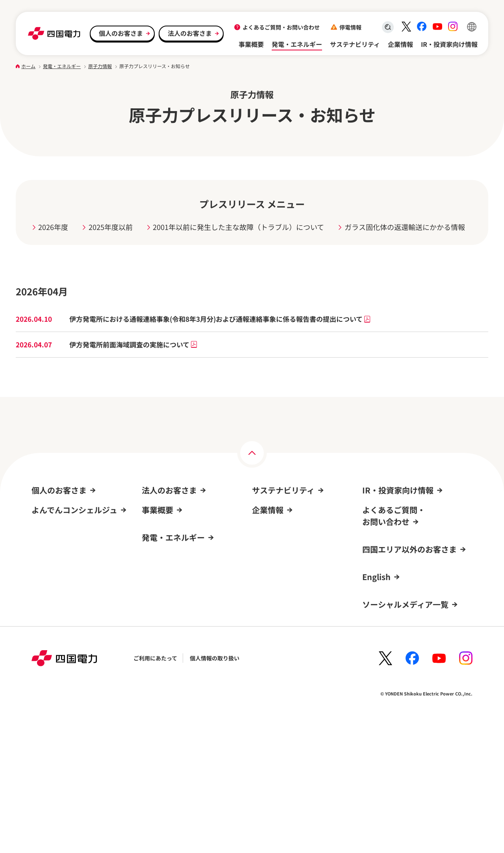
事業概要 (251, 44)
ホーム (28, 66)
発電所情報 (156, 672)
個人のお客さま (121, 33)
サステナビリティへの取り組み (290, 509)
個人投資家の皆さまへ (390, 600)
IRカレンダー (379, 569)
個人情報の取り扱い (215, 788)
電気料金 (43, 524)
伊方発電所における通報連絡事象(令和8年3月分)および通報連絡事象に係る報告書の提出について (220, 319)
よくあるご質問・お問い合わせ (281, 27)
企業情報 (400, 44)
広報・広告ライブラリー (282, 675)
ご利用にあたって (155, 788)
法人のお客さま (190, 33)
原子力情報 (100, 66)
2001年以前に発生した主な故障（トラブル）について (238, 227)
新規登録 (43, 690)
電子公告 (263, 690)
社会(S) (261, 539)
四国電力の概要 (271, 614)
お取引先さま (158, 569)
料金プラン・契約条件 (169, 509)
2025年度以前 (111, 227)
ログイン (45, 675)
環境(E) (261, 524)
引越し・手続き (51, 509)
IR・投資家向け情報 (449, 44)
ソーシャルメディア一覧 (405, 720)
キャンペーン (48, 584)
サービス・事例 (161, 539)
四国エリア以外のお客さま (409, 665)
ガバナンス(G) (270, 554)
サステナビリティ (355, 44)
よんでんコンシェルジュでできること (78, 721)
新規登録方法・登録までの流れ (70, 736)
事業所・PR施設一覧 (278, 645)
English (376, 693)
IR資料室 (373, 524)
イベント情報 (51, 600)
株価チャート (382, 584)
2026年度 (53, 227)
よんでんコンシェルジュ (61, 539)
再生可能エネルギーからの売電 (70, 615)
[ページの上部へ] (252, 453)
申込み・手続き (161, 524)
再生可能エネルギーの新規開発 (180, 688)
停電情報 (350, 27)
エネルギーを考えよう (169, 703)
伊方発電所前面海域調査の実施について (133, 344)
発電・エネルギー (297, 44)
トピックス (266, 569)
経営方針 (373, 509)
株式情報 (373, 539)
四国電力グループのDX (280, 660)
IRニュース (376, 554)
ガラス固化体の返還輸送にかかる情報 (405, 227)
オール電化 (48, 554)
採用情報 (263, 630)
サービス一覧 (48, 569)
